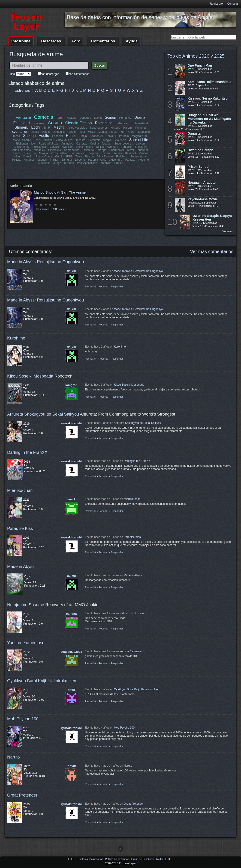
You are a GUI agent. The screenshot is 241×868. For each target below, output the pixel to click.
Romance (125, 118)
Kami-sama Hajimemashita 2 (209, 82)
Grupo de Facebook (143, 859)
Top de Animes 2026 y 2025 (196, 56)
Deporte (80, 160)
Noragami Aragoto (202, 183)
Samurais (94, 140)
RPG (69, 156)
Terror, (131, 150)
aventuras (20, 131)
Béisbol (90, 156)
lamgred (71, 385)
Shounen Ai (117, 150)
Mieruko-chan (20, 490)
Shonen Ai (96, 136)
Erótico (119, 163)
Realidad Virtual (49, 144)
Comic (59, 156)
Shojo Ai (111, 136)
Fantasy (130, 160)
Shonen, (21, 127)
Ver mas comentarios (212, 251)
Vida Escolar (105, 156)
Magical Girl (139, 136)
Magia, (107, 140)
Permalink (91, 286)
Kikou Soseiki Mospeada (30, 376)
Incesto (81, 140)
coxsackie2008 (71, 652)
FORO (72, 859)
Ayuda (132, 41)
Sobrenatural (140, 123)
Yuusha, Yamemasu (26, 643)
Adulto (44, 136)
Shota (79, 147)
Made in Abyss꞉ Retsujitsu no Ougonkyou (45, 262)
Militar (91, 132)
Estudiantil (22, 123)
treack (71, 499)
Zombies (106, 163)
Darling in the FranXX (27, 452)
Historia (115, 128)
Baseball (130, 153)
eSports (69, 163)
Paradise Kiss (20, 528)
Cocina (94, 144)
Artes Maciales (22, 150)
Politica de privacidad (117, 859)
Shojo (83, 136)
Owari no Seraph (200, 150)
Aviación (67, 147)
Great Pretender (22, 795)
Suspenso (44, 163)
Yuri (123, 132)
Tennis (118, 153)
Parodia (124, 136)
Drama (140, 117)
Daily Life (30, 153)
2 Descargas (60, 209)
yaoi (82, 132)
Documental (22, 147)
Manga (102, 150)
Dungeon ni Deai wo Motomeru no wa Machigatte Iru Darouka (209, 119)
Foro (76, 41)
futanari (107, 144)
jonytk (71, 766)
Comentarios (103, 41)
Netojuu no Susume (26, 605)
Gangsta (194, 133)
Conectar (233, 4)
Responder (117, 286)
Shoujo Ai (140, 147)
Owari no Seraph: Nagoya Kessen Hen (212, 218)
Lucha (98, 118)
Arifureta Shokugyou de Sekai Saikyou (43, 414)
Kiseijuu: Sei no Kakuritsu (208, 98)
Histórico (29, 160)
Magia (46, 132)
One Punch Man (200, 65)
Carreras (81, 144)
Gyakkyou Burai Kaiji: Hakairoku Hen (42, 681)
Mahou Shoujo (22, 140)
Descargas (51, 41)
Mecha (59, 127)
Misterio (72, 118)
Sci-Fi (47, 128)
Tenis (79, 156)
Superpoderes (99, 128)
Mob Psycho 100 (23, 719)
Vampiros (141, 128)
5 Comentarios (42, 209)
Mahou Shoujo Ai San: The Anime (60, 192)
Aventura (112, 147)
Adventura (116, 160)
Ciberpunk (55, 150)
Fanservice (77, 153)
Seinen (110, 117)
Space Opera (44, 156)
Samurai (67, 160)
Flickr (168, 859)
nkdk (71, 690)
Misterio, (89, 150)
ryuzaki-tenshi (71, 423)
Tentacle (126, 147)
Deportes (85, 118)
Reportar (104, 286)
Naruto (14, 757)
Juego (57, 163)
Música (48, 140)
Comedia (44, 117)
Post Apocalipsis (87, 163)
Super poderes (124, 144)
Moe (17, 156)
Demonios (59, 132)
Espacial (57, 136)
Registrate (216, 4)
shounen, (39, 123)
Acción (55, 123)
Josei (37, 140)
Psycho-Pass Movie (203, 199)
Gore (131, 132)
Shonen (29, 136)
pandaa (71, 614)
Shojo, (72, 132)
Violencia (120, 140)
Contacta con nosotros (91, 859)
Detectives (122, 123)
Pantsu (143, 153)
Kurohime (16, 338)
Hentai (71, 136)
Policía (17, 160)
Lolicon (140, 144)
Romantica (104, 123)
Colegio (28, 156)
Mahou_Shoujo (108, 132)
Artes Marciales (77, 128)
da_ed (71, 271)
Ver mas (227, 231)
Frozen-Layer (127, 863)
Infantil (35, 132)
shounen (143, 150)
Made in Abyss (21, 566)
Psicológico (40, 147)
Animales (67, 144)
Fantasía (23, 117)
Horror (17, 153)
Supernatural (139, 156)
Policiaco (122, 156)
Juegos (42, 160)
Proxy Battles (59, 153)
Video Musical (64, 140)
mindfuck (40, 150)
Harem (127, 128)
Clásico (54, 147)
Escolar (106, 153)
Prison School (199, 167)
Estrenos (22, 90)
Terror (60, 118)
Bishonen (22, 144)
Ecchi (36, 127)
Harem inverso (97, 160)
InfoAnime (21, 41)
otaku (90, 147)
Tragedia (93, 153)
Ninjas (100, 147)
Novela (43, 153)
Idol (33, 144)
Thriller (54, 160)
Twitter (160, 859)
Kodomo (143, 160)
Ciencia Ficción (78, 123)
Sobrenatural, (73, 150)
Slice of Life (139, 140)
